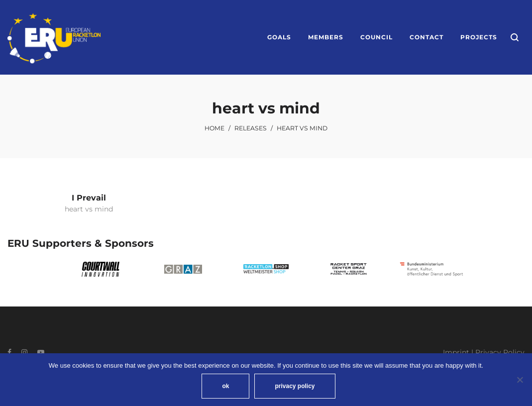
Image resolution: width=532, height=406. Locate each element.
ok (225, 386)
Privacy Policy (500, 352)
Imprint (456, 352)
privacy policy (295, 386)
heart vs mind (89, 209)
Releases (251, 128)
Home (214, 128)
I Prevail (89, 198)
